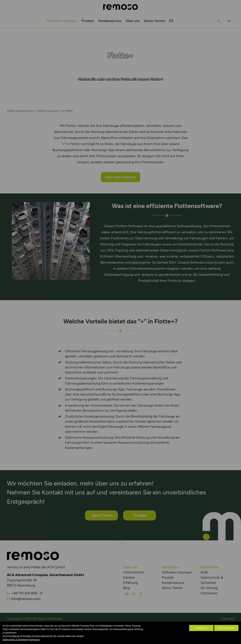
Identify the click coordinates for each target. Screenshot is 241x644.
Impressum (34, 640)
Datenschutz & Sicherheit (15, 640)
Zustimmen (201, 628)
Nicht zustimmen (226, 628)
